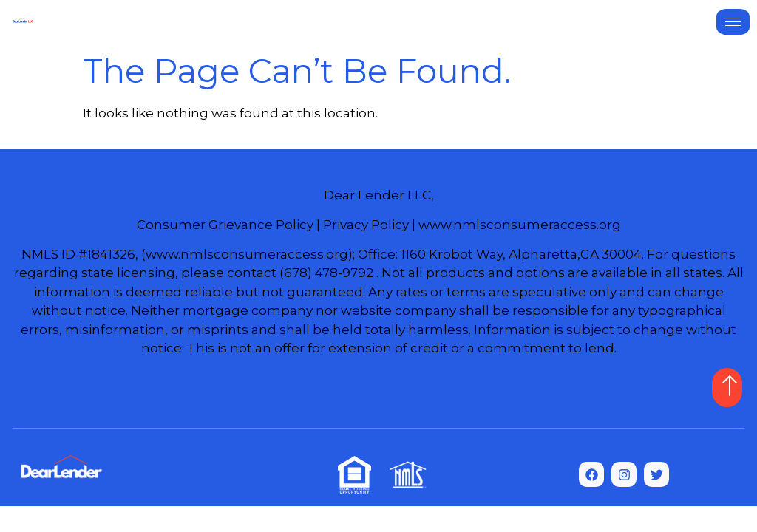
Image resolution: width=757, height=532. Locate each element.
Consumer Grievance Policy (225, 225)
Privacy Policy (366, 225)
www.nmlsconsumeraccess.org (520, 225)
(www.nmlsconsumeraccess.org (245, 254)
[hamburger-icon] (733, 22)
